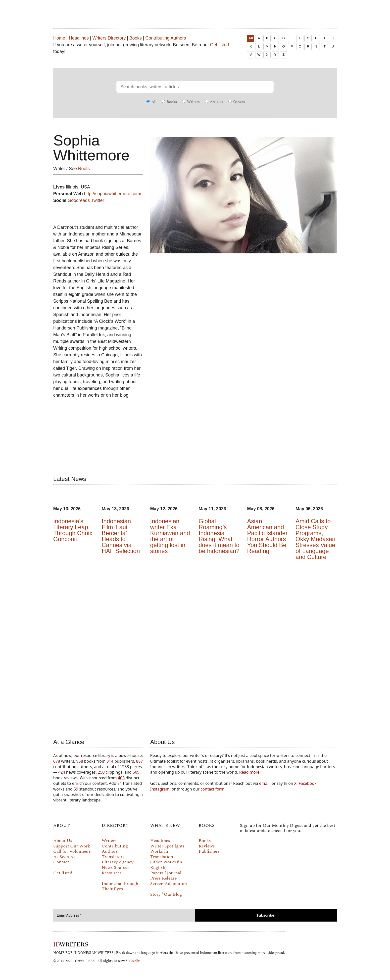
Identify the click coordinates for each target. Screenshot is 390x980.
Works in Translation (162, 854)
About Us (63, 841)
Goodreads (79, 200)
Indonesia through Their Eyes (120, 886)
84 (120, 783)
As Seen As (64, 857)
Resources (112, 873)
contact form (212, 789)
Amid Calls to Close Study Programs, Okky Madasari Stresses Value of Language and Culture (315, 539)
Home (59, 38)
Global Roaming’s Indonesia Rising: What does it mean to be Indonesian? (219, 536)
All (251, 38)
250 (101, 772)
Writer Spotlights (167, 846)
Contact (61, 862)
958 (79, 761)
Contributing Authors (166, 38)
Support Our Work (72, 846)
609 (136, 772)
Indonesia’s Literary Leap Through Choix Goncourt (73, 530)
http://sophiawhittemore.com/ (113, 194)
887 (139, 761)
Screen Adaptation (169, 884)
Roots (84, 169)
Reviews (207, 846)
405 (121, 778)
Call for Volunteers (72, 851)
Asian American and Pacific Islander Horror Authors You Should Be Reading (267, 536)
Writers (191, 102)
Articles (214, 102)
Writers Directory (109, 38)
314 (110, 761)
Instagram (160, 789)
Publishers (209, 851)
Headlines (79, 38)
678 (57, 761)
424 (62, 772)
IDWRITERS (195, 11)
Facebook (308, 783)
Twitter (98, 200)
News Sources (116, 867)
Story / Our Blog (166, 894)
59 (76, 789)
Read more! (250, 772)
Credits (135, 961)
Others (237, 102)
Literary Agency (118, 862)
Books (136, 38)
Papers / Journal (166, 873)
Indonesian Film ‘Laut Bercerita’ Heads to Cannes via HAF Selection (121, 536)
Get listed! (63, 873)
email (264, 783)
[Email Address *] (124, 915)
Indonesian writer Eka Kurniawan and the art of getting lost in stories (170, 536)
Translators (113, 857)
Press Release (164, 878)
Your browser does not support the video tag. (195, 648)
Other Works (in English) (166, 865)
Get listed (219, 45)
